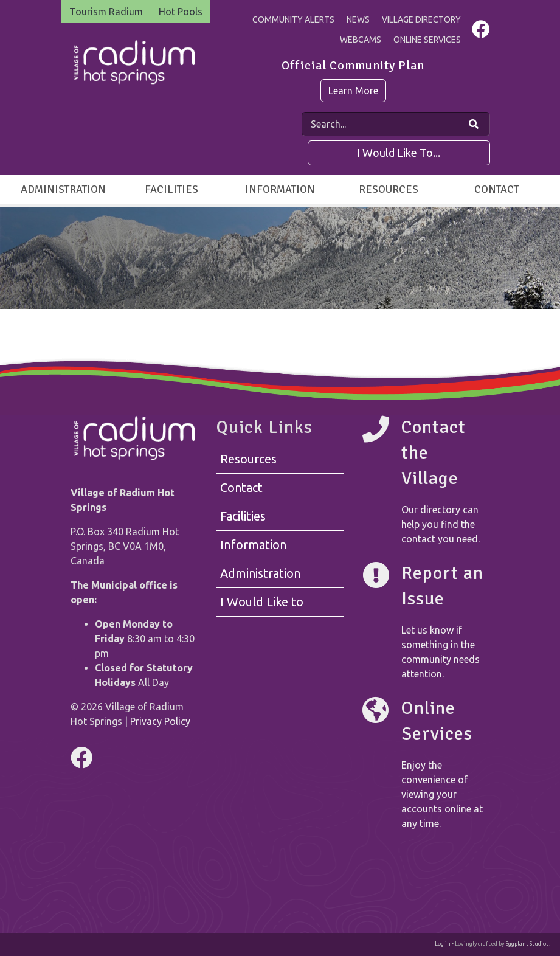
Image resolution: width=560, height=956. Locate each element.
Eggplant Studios (527, 944)
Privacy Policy (160, 721)
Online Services (427, 40)
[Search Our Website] (474, 124)
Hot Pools (181, 12)
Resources (389, 189)
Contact (496, 189)
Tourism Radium (106, 12)
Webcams (361, 40)
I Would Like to (262, 602)
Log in (443, 944)
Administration (63, 189)
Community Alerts (293, 19)
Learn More (353, 91)
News (358, 19)
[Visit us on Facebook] (481, 32)
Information (280, 189)
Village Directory (421, 19)
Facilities (171, 189)
